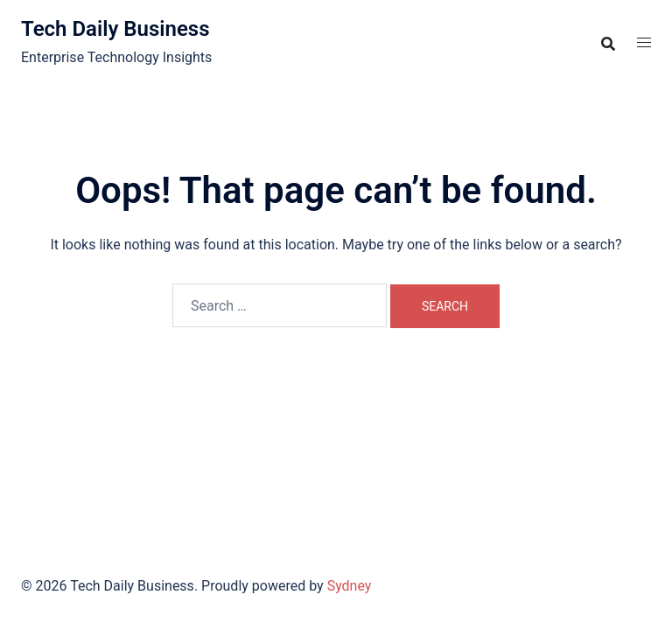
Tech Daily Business (115, 29)
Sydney (350, 586)
